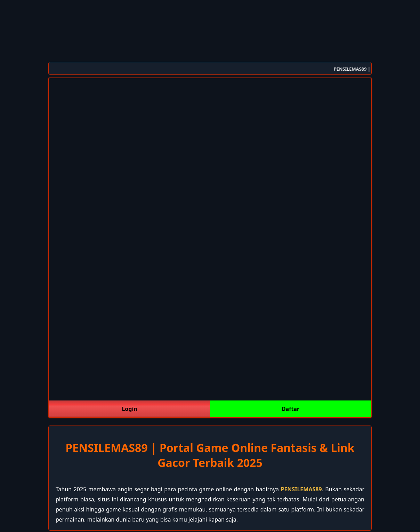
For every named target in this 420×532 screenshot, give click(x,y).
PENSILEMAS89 (301, 489)
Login (129, 409)
